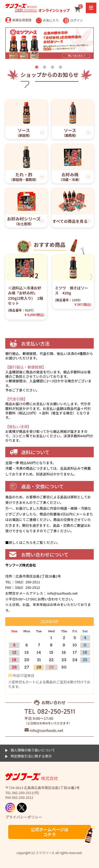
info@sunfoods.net (47, 730)
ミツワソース (32, 777)
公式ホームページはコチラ (49, 832)
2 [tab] (46, 68)
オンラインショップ (37, 8)
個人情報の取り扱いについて (33, 750)
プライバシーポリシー (24, 817)
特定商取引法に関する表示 (31, 756)
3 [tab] (54, 68)
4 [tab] (62, 68)
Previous (8, 277)
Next (91, 277)
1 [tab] (38, 68)
